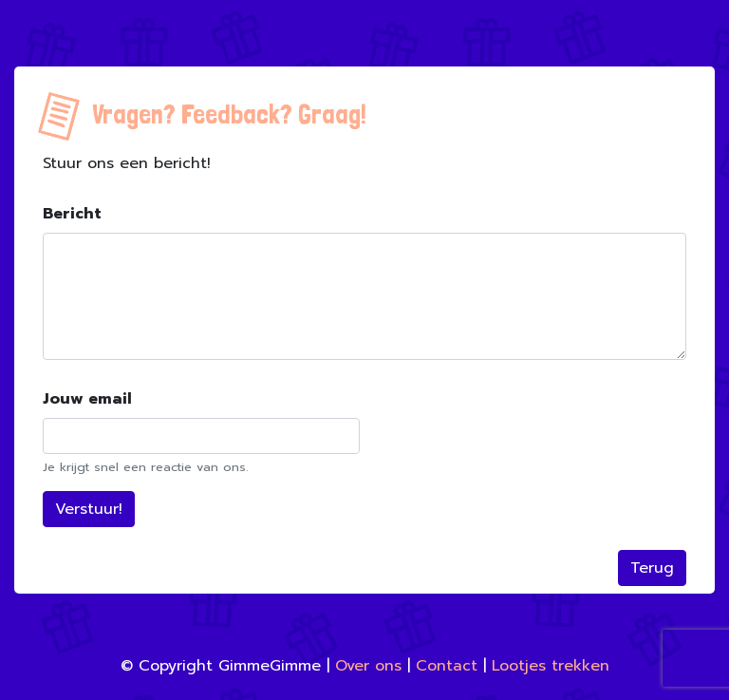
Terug (652, 568)
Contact (447, 666)
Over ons (368, 666)
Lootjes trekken (551, 666)
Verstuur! (89, 509)
